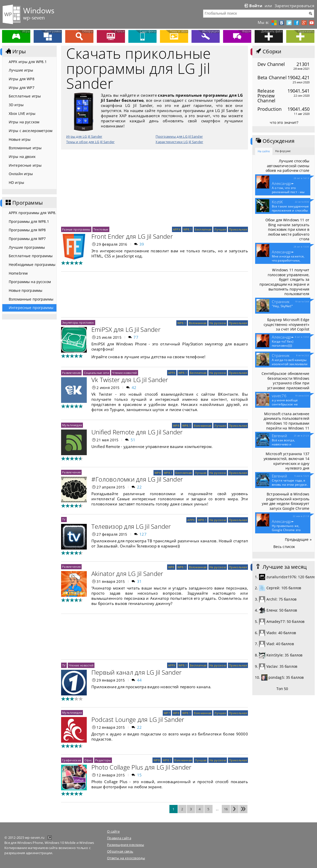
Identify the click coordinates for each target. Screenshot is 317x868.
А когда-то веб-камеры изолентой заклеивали (290, 364)
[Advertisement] (155, 188)
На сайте (264, 151)
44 (140, 680)
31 (140, 581)
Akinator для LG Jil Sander (127, 573)
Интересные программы (31, 308)
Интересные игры (25, 165)
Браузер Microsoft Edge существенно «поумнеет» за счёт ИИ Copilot (286, 324)
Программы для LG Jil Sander (179, 136)
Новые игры (20, 139)
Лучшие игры (21, 70)
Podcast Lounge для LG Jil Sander (138, 719)
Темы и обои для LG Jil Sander (90, 142)
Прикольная (238, 229)
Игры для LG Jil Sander (84, 136)
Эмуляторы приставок (78, 322)
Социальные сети (97, 373)
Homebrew (18, 273)
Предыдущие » (298, 539)
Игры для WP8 (22, 79)
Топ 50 (282, 689)
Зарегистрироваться (294, 6)
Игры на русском (24, 122)
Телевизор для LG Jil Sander (131, 526)
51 (133, 440)
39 (142, 244)
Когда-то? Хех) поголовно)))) (283, 344)
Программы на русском (30, 282)
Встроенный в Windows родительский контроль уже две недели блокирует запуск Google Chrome (286, 501)
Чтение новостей (124, 373)
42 (134, 387)
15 (140, 775)
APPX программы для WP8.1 (33, 213)
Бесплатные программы (31, 256)
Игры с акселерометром (31, 131)
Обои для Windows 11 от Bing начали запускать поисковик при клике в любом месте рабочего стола (287, 230)
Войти (253, 6)
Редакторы (103, 760)
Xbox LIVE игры (22, 113)
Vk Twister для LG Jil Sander (130, 380)
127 (143, 534)
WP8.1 (188, 229)
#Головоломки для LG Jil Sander (137, 479)
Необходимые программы (32, 265)
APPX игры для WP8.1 (28, 62)
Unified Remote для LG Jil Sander (137, 432)
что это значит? (284, 122)
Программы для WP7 (27, 239)
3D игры (16, 105)
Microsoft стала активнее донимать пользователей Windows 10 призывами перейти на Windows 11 (286, 421)
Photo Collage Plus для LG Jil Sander (141, 767)
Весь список (284, 547)
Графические (72, 760)
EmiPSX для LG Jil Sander (126, 329)
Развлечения (71, 373)
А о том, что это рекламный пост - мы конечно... (288, 192)
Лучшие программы (27, 247)
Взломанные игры (25, 148)
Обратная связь (120, 851)
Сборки (268, 52)
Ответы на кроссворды (126, 858)
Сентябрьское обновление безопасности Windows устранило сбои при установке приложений (285, 381)
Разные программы (76, 229)
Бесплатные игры (25, 96)
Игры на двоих (22, 157)
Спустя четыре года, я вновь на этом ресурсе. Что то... (290, 485)
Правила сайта (119, 838)
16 (226, 809)
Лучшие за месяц (281, 567)
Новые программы (26, 290)
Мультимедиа (72, 425)
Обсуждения (275, 141)
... (217, 809)
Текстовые (101, 229)
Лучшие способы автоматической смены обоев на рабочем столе (287, 166)
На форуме (283, 151)
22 (140, 487)
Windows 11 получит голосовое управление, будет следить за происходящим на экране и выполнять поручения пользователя (284, 282)
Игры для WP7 (22, 88)
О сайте (113, 831)
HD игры (16, 182)
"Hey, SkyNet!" (282, 306)
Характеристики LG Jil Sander (179, 142)
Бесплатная (203, 229)
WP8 (176, 426)
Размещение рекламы (126, 845)
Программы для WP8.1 (29, 221)
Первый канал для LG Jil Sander (136, 672)
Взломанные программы (31, 299)
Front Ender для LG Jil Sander (132, 236)
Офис (88, 760)
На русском (218, 323)
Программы (24, 203)
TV (64, 519)
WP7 (167, 713)
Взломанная (198, 323)
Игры (15, 52)
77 (136, 337)
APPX (177, 229)
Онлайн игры (21, 174)
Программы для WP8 (27, 230)
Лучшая (220, 229)
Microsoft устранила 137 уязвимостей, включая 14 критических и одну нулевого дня (286, 461)
